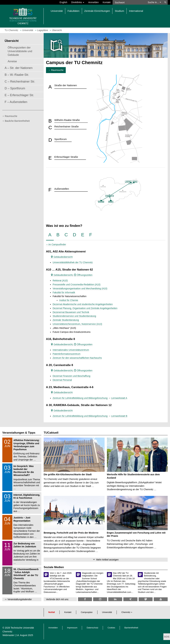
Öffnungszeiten (83, 275)
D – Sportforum (15, 88)
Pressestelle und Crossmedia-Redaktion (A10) (77, 284)
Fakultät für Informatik (64, 292)
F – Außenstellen (16, 102)
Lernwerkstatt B (119, 416)
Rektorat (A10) (60, 280)
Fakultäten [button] (74, 11)
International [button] (136, 11)
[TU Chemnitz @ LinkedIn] (115, 599)
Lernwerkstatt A (119, 398)
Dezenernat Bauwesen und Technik (71, 312)
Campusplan (87, 612)
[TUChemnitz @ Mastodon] (146, 599)
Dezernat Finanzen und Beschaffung (71, 376)
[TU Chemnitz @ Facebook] (85, 599)
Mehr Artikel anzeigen (107, 560)
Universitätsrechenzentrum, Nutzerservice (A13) (77, 324)
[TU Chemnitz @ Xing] (130, 599)
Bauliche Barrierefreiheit (17, 121)
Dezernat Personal (62, 380)
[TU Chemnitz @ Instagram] (100, 599)
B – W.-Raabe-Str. (17, 75)
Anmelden (93, 2)
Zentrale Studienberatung (66, 320)
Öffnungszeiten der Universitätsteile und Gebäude (20, 51)
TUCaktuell (51, 433)
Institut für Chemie (69, 300)
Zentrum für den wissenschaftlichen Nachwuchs (77, 358)
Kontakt (107, 2)
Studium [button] (119, 11)
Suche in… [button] (154, 2)
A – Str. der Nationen (19, 68)
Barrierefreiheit (131, 628)
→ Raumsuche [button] (56, 70)
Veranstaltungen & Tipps (19, 433)
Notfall (52, 612)
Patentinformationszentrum (66, 354)
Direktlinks (78, 2)
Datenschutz (92, 628)
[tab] (50, 235)
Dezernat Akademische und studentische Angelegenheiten (83, 304)
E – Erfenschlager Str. (19, 95)
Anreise (12, 61)
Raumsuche (11, 116)
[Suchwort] (129, 2)
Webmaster (8, 635)
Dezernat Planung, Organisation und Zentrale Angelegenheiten (85, 308)
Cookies (111, 628)
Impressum (72, 628)
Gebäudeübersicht (62, 257)
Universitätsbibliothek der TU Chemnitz (73, 262)
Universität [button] (57, 11)
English (63, 2)
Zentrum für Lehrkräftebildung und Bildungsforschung (80, 398)
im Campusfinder (57, 244)
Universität (107, 612)
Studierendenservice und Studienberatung (74, 316)
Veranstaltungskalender (20, 599)
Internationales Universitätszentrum (71, 350)
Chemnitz (126, 612)
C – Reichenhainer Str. (20, 82)
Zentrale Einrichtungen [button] (97, 11)
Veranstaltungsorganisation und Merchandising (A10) (80, 288)
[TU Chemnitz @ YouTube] (161, 599)
